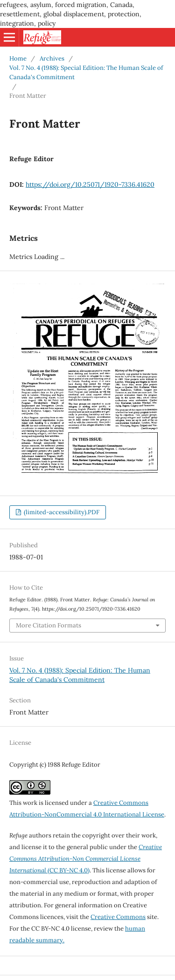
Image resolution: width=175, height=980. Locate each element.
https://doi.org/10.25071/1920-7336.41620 (90, 184)
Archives (52, 58)
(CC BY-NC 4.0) (86, 859)
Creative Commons (118, 917)
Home (18, 58)
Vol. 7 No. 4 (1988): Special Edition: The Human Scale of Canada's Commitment (86, 72)
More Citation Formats (49, 625)
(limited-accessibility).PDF (61, 512)
